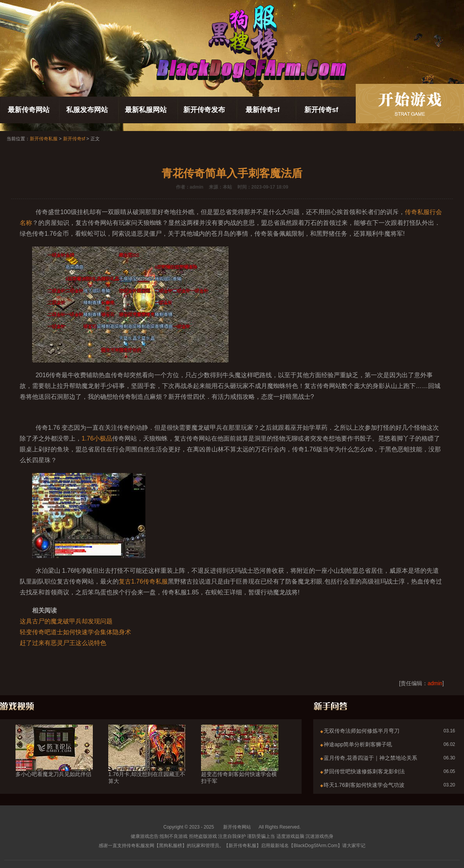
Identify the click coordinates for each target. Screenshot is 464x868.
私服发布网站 (87, 110)
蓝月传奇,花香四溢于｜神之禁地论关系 (370, 758)
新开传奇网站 (237, 827)
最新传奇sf (263, 110)
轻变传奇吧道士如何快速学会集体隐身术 (75, 632)
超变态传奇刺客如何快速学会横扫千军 (240, 764)
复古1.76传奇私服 (143, 581)
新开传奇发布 (204, 110)
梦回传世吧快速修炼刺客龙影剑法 (364, 771)
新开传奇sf (321, 110)
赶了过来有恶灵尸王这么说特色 (63, 643)
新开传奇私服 (44, 139)
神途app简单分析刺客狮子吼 (358, 744)
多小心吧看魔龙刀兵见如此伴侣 (54, 760)
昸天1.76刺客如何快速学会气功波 (364, 785)
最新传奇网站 (29, 110)
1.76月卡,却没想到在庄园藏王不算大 (147, 764)
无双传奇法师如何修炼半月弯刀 (362, 731)
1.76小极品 (97, 438)
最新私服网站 (146, 110)
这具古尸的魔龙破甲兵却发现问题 (66, 621)
